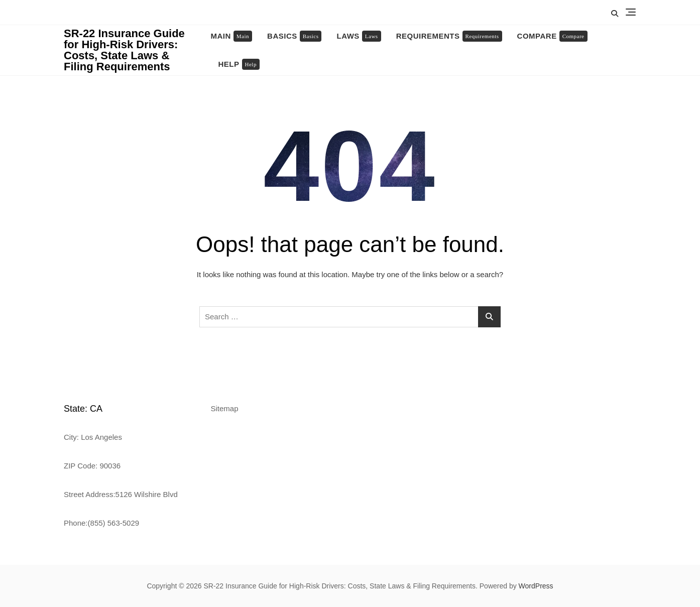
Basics (294, 36)
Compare (552, 36)
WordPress (536, 586)
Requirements (449, 36)
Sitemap (225, 408)
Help (239, 64)
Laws (359, 36)
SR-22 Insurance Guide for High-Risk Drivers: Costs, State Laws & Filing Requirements (124, 50)
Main (232, 36)
